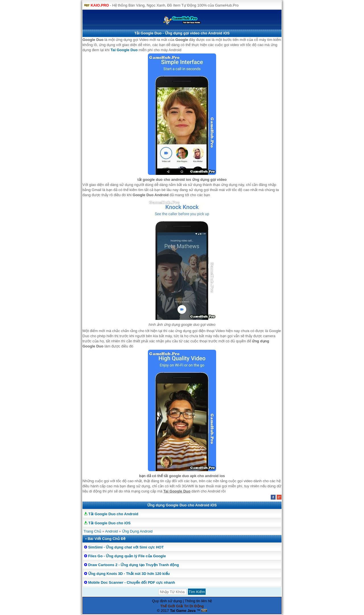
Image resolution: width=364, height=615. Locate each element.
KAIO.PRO (100, 5)
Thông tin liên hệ (198, 601)
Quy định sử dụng (167, 601)
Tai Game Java (183, 611)
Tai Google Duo (124, 50)
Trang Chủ (92, 531)
